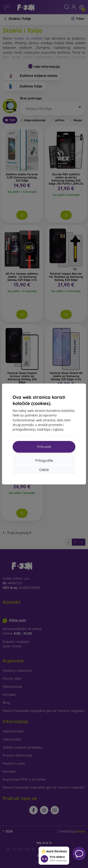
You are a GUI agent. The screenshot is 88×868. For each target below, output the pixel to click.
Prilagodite (44, 460)
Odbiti (44, 470)
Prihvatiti (44, 447)
